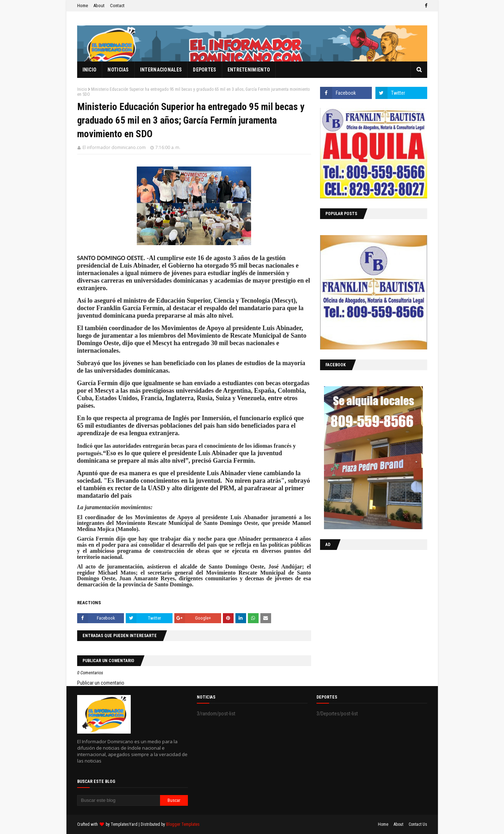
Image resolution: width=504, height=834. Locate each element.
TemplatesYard (124, 824)
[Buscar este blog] (119, 800)
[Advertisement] (365, 602)
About (99, 6)
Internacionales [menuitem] (161, 70)
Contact (117, 6)
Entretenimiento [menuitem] (249, 70)
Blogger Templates (183, 824)
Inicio (82, 89)
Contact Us (418, 824)
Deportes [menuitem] (204, 70)
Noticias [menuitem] (118, 70)
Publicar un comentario (101, 683)
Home (83, 6)
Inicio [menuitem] (90, 70)
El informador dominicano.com (114, 147)
